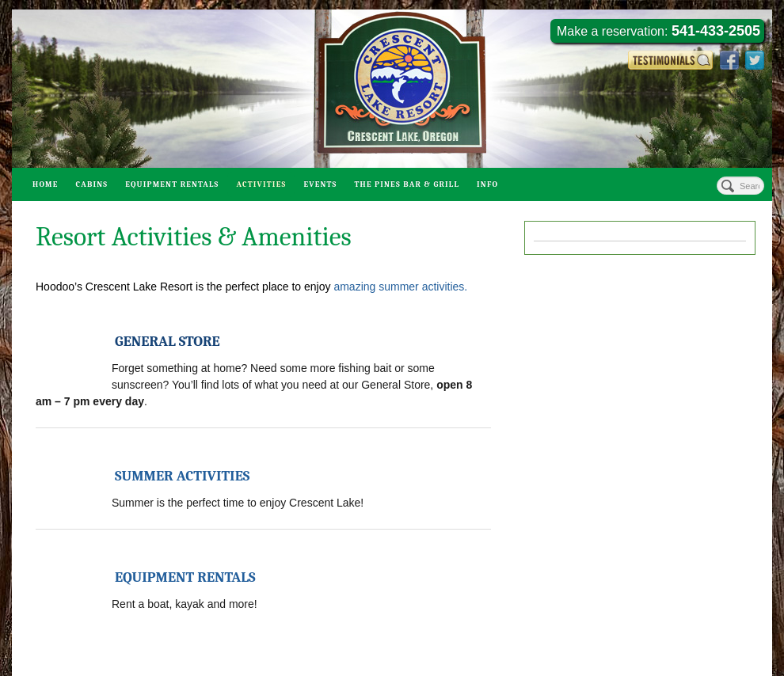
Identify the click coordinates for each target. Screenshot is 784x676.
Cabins (92, 184)
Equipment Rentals (172, 184)
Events (320, 184)
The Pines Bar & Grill (407, 184)
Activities (261, 184)
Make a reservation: (658, 31)
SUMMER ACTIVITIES (182, 476)
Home (46, 184)
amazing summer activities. (400, 287)
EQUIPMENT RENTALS (185, 577)
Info (487, 184)
